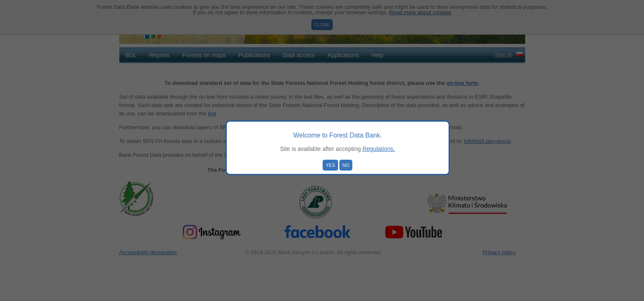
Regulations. (379, 149)
